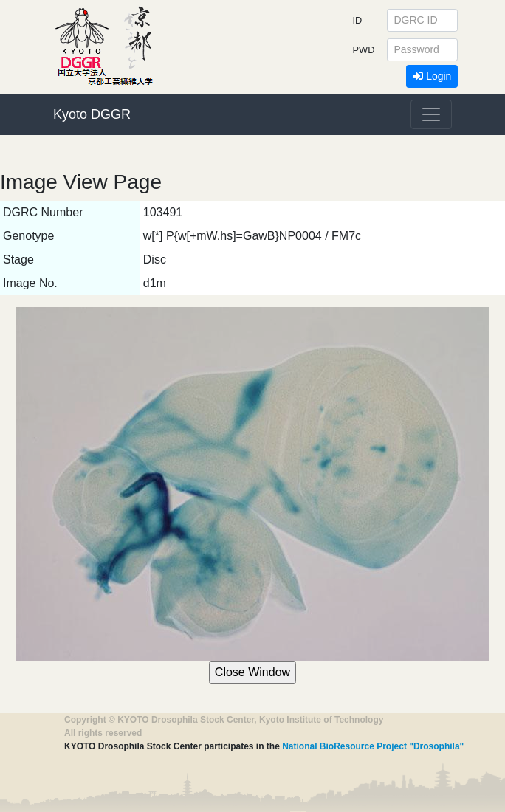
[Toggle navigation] (431, 114)
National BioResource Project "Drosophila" (373, 746)
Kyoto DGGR (92, 114)
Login (432, 76)
